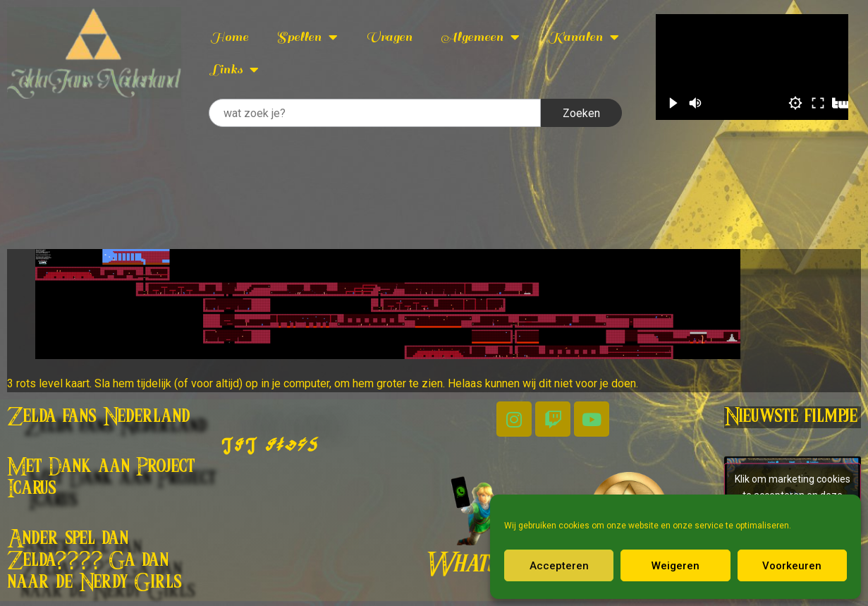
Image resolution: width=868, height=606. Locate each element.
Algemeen (480, 37)
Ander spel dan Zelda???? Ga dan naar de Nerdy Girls (94, 561)
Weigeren (676, 566)
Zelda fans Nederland (99, 417)
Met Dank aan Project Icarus (101, 478)
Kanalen (583, 37)
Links (234, 70)
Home (229, 37)
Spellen (307, 37)
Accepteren (559, 566)
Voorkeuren (792, 566)
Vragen (389, 37)
